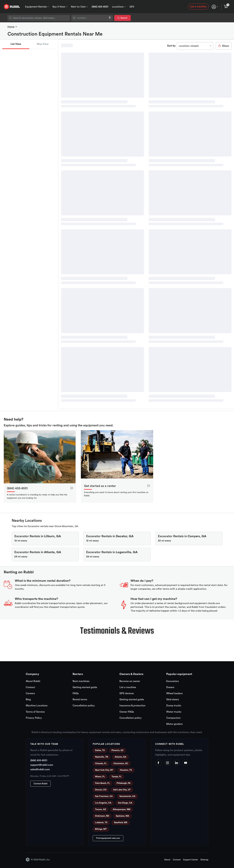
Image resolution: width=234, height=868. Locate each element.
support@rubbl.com (42, 765)
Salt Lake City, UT (122, 790)
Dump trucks (174, 706)
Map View (43, 44)
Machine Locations (37, 706)
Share (224, 46)
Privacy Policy (34, 718)
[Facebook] (158, 763)
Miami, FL (100, 777)
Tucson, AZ (101, 809)
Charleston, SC (121, 764)
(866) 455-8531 (100, 7)
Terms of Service (35, 712)
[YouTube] (186, 763)
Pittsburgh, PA (124, 783)
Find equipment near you (108, 838)
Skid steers (173, 699)
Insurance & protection (132, 706)
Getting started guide (85, 687)
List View (16, 44)
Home (11, 27)
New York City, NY (104, 770)
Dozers (170, 687)
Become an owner (130, 681)
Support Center (191, 860)
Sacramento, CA (127, 796)
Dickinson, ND (102, 816)
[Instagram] (167, 763)
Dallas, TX (100, 750)
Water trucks (174, 712)
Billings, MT (101, 829)
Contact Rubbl (41, 784)
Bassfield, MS (121, 823)
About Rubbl (33, 681)
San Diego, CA (125, 803)
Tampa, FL (117, 777)
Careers (30, 693)
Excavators (172, 681)
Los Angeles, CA (103, 803)
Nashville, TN (102, 757)
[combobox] (39, 18)
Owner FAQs (127, 712)
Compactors (173, 718)
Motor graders (174, 724)
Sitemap (204, 860)
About (167, 860)
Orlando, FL (101, 764)
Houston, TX (126, 770)
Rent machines (81, 681)
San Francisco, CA (104, 796)
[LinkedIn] (177, 763)
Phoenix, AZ (117, 750)
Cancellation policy (84, 706)
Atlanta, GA (121, 757)
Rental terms (80, 699)
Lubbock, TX (101, 823)
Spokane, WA (122, 816)
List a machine (198, 7)
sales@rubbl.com (40, 769)
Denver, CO (101, 790)
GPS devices (127, 693)
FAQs (76, 693)
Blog (28, 699)
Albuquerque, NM (122, 809)
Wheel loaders (174, 693)
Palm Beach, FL (102, 783)
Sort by (171, 46)
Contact (30, 687)
